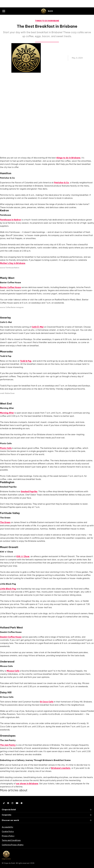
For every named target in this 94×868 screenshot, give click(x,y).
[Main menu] (4, 11)
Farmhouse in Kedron (11, 220)
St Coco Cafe (47, 702)
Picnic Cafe (6, 448)
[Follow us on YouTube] (17, 803)
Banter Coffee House (10, 287)
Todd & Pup (26, 361)
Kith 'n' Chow (23, 556)
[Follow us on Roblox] (22, 803)
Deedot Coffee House (11, 637)
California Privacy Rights (13, 845)
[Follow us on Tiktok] (4, 803)
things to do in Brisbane (68, 158)
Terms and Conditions (11, 840)
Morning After (7, 413)
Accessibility (8, 827)
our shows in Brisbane (27, 784)
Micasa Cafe (13, 671)
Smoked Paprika (29, 491)
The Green (5, 522)
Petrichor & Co (62, 183)
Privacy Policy (8, 836)
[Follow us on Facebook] (8, 803)
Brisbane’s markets (61, 768)
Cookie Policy (8, 831)
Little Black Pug (8, 589)
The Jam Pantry (8, 745)
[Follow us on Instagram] (12, 803)
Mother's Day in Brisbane (13, 263)
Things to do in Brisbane (47, 21)
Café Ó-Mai (38, 327)
